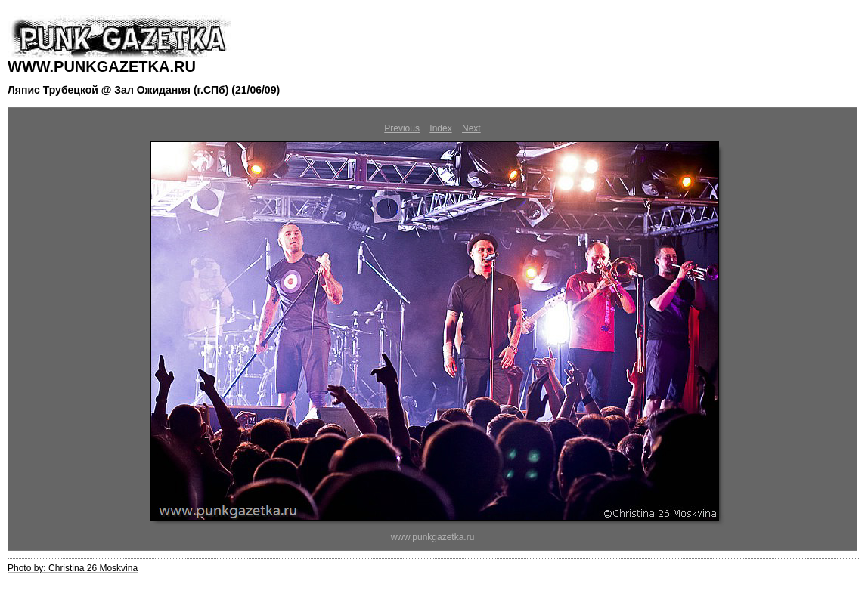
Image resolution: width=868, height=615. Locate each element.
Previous (402, 128)
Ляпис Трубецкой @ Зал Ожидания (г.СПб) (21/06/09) (144, 90)
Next (471, 128)
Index (440, 128)
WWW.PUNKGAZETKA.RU (102, 66)
